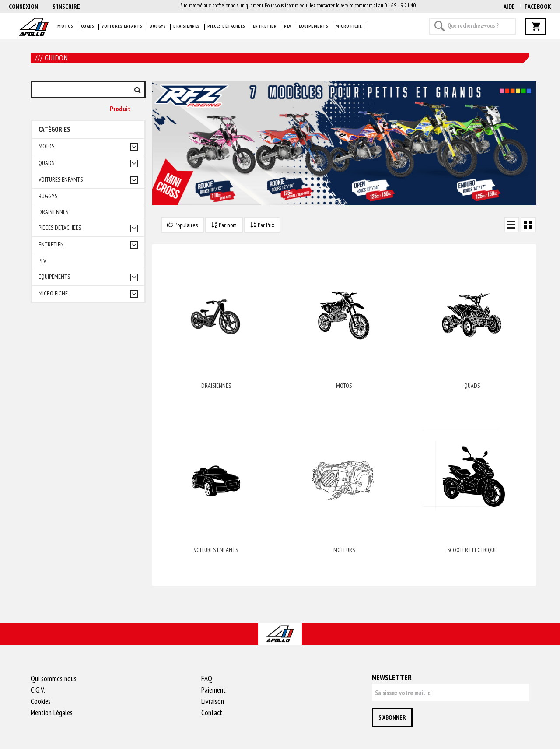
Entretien (265, 26)
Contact (212, 713)
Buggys (158, 26)
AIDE (509, 7)
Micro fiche (349, 26)
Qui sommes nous (54, 679)
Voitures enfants (122, 26)
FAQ (207, 679)
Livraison (213, 701)
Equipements (314, 26)
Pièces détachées (226, 26)
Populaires (182, 225)
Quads (88, 26)
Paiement (213, 690)
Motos (65, 26)
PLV (288, 26)
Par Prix (262, 225)
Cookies (41, 701)
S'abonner (392, 717)
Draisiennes (187, 26)
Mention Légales (52, 713)
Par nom (224, 225)
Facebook (538, 7)
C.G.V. (38, 690)
